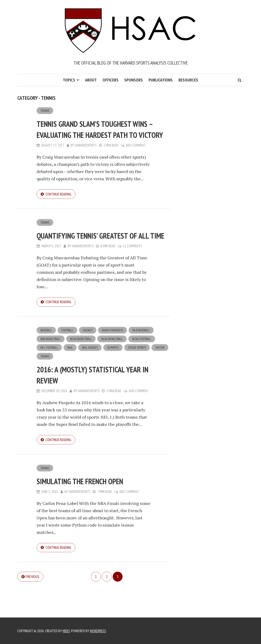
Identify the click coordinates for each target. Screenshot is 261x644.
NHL (71, 372)
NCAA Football (148, 363)
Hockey (90, 354)
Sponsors (134, 80)
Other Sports (140, 372)
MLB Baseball (145, 354)
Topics (69, 80)
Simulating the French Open (92, 506)
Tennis (45, 111)
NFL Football (50, 372)
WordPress (99, 631)
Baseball (47, 354)
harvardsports (86, 157)
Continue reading (59, 206)
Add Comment (137, 157)
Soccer (45, 381)
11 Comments (133, 269)
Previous (33, 603)
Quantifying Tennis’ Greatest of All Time (99, 253)
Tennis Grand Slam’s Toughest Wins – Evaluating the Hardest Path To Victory (97, 134)
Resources (188, 80)
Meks (66, 631)
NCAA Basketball (84, 363)
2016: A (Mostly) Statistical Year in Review (100, 399)
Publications (161, 80)
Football (69, 354)
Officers (111, 80)
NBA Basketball (51, 363)
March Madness (115, 354)
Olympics (115, 372)
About (91, 80)
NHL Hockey (91, 372)
